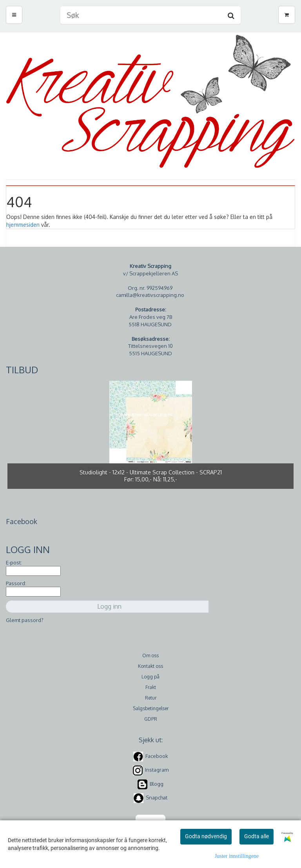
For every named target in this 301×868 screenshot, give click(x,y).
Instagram (157, 770)
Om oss (150, 656)
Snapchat (157, 797)
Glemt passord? (25, 620)
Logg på (150, 677)
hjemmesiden (23, 225)
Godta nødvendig (206, 836)
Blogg (157, 784)
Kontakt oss (150, 666)
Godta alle (257, 836)
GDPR (151, 719)
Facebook (157, 756)
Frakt (151, 687)
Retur (151, 698)
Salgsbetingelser (151, 708)
